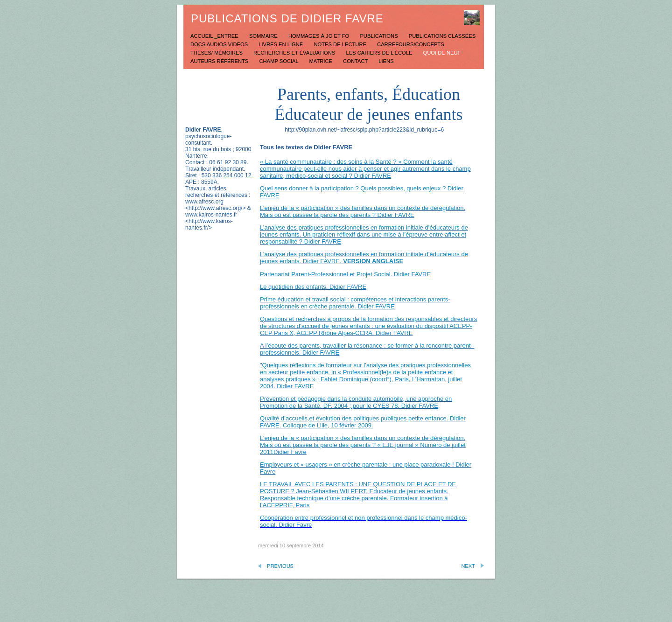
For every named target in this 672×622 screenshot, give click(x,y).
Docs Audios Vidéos (220, 44)
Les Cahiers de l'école (380, 53)
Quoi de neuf (442, 53)
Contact (356, 61)
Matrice (321, 61)
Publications (379, 36)
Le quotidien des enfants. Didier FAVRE (313, 287)
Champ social (279, 61)
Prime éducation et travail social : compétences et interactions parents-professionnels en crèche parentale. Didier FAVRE (355, 303)
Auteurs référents (220, 61)
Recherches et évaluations (295, 53)
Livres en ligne (281, 44)
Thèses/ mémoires (217, 53)
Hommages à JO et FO (319, 36)
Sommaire (264, 36)
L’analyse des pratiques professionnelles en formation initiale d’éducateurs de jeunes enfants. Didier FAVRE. (364, 258)
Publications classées (442, 36)
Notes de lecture (341, 44)
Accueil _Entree (215, 36)
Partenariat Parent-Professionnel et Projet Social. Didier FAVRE (345, 274)
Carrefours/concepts (411, 44)
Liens (386, 61)
